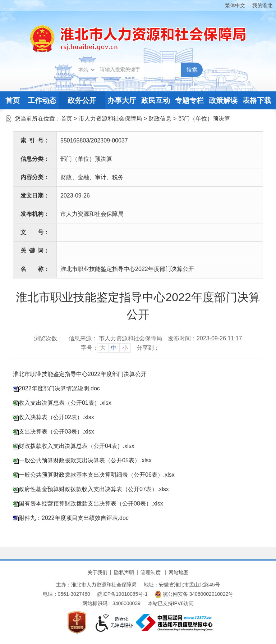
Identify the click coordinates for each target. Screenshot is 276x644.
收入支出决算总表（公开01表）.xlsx (65, 403)
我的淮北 (262, 5)
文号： (35, 232)
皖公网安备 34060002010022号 (194, 594)
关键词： (35, 251)
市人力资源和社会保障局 (110, 119)
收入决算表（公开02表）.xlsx (56, 417)
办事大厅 (122, 100)
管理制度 (151, 572)
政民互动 (156, 100)
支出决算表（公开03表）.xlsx (56, 432)
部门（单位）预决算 (204, 119)
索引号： (35, 140)
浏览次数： (49, 338)
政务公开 (82, 100)
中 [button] (114, 348)
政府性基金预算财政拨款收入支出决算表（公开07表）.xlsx (94, 489)
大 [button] (103, 348)
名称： (35, 269)
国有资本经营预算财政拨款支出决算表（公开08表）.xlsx (91, 504)
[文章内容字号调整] (106, 348)
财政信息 (160, 119)
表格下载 (257, 100)
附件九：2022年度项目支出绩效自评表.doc (74, 518)
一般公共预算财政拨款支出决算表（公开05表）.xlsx (85, 460)
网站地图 (179, 572)
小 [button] (125, 348)
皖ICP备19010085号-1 (123, 594)
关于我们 (97, 572)
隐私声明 (124, 572)
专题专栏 (189, 100)
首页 (13, 100)
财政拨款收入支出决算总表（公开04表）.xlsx (77, 446)
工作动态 (42, 100)
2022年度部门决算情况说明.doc (59, 388)
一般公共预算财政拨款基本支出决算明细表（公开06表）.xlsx (97, 475)
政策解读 (223, 100)
